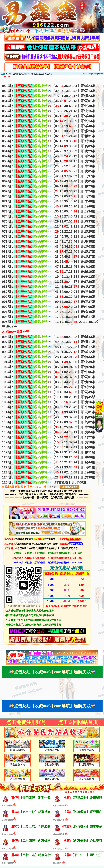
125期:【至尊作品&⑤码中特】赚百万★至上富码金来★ (29, 74)
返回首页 (94, 74)
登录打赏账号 (76, 544)
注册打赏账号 (73, 539)
